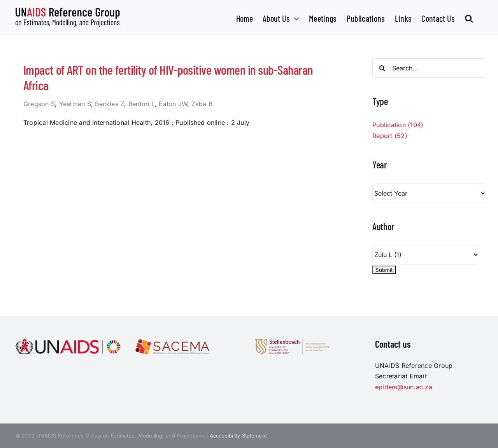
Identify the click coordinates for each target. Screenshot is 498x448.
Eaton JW (173, 104)
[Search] (382, 68)
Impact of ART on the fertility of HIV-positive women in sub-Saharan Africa (168, 77)
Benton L (142, 104)
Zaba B (202, 104)
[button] (469, 17)
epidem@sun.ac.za (404, 387)
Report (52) (390, 136)
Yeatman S (75, 104)
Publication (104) (398, 125)
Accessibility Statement (238, 436)
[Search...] (429, 68)
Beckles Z (110, 104)
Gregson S (39, 104)
